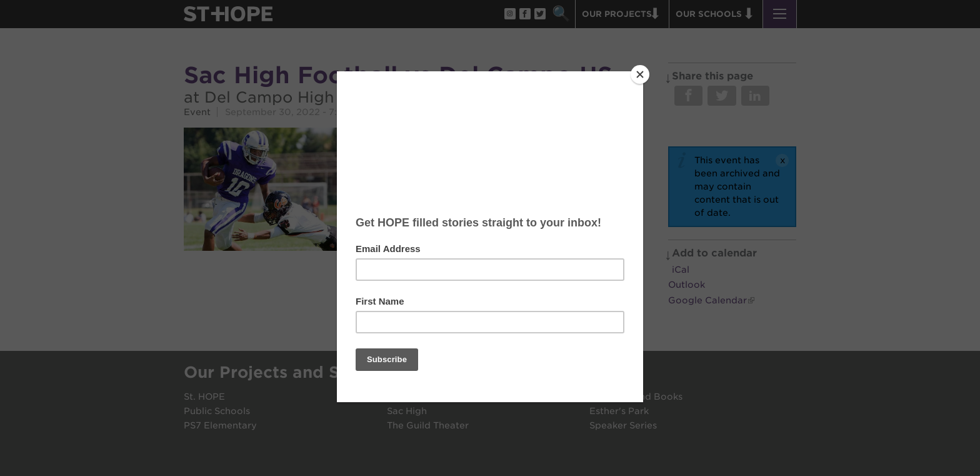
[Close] (640, 74)
